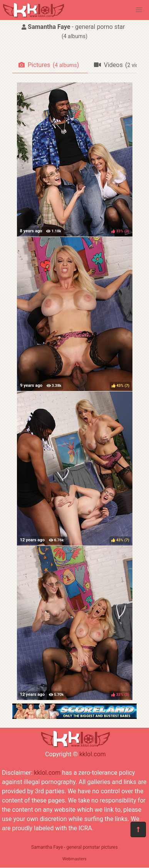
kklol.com (93, 754)
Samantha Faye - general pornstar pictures (74, 847)
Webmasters (74, 859)
